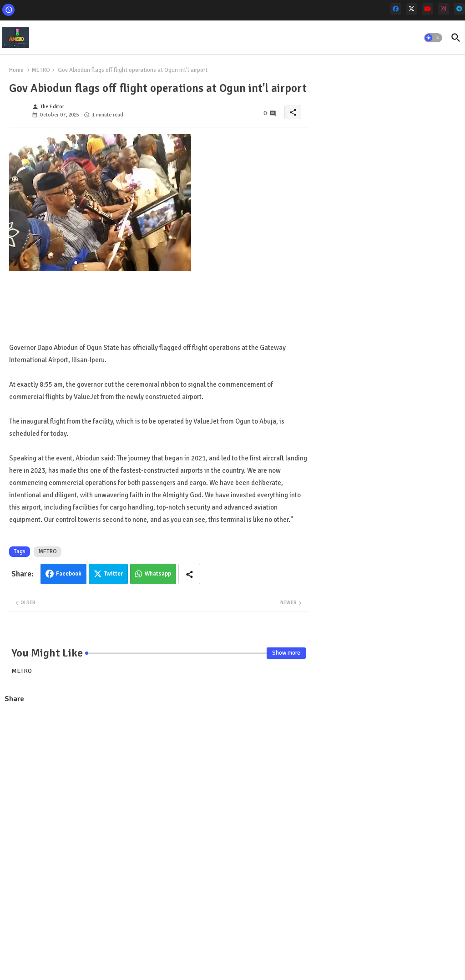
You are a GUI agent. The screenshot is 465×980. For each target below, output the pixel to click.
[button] (433, 38)
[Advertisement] (159, 777)
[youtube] (427, 9)
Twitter (114, 574)
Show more (286, 653)
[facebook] (396, 9)
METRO (41, 70)
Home (16, 70)
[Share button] (189, 574)
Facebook (69, 574)
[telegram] (459, 9)
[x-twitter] (412, 9)
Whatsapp (158, 574)
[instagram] (443, 9)
